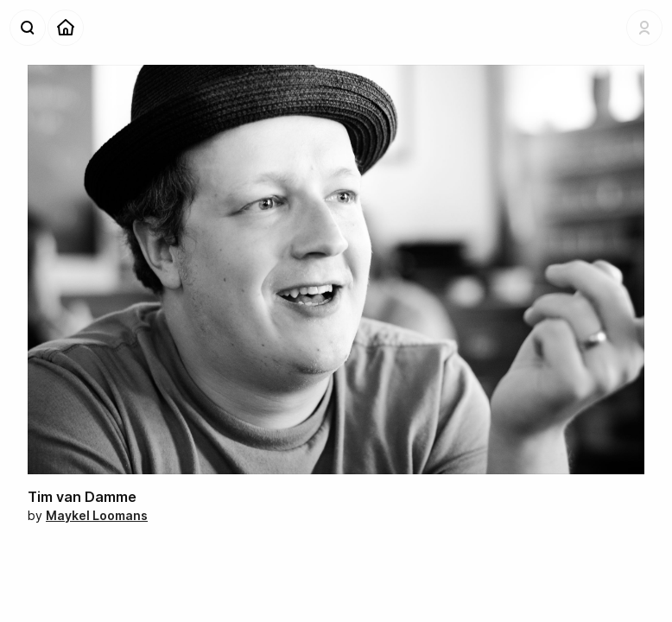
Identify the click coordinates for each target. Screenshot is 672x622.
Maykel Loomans (97, 515)
